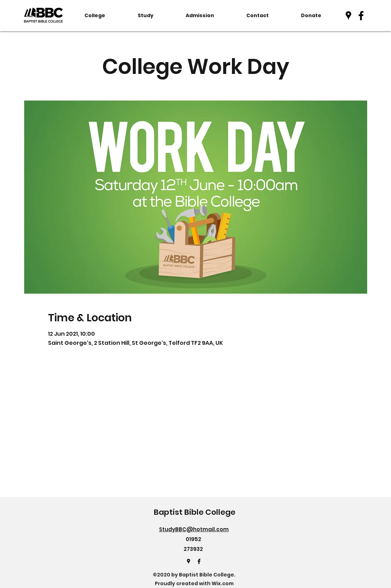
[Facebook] (361, 16)
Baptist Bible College (195, 512)
